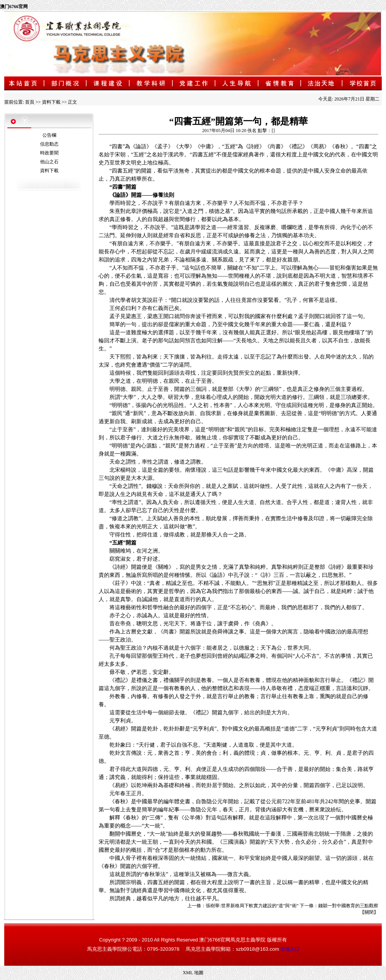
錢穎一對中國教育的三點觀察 (348, 906)
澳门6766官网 (14, 7)
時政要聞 (49, 153)
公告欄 (49, 135)
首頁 (30, 102)
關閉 (369, 912)
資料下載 (51, 102)
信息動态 (49, 144)
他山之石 (49, 162)
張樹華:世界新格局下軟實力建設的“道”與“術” (252, 906)
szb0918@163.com (257, 949)
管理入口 (290, 949)
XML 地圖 (193, 973)
